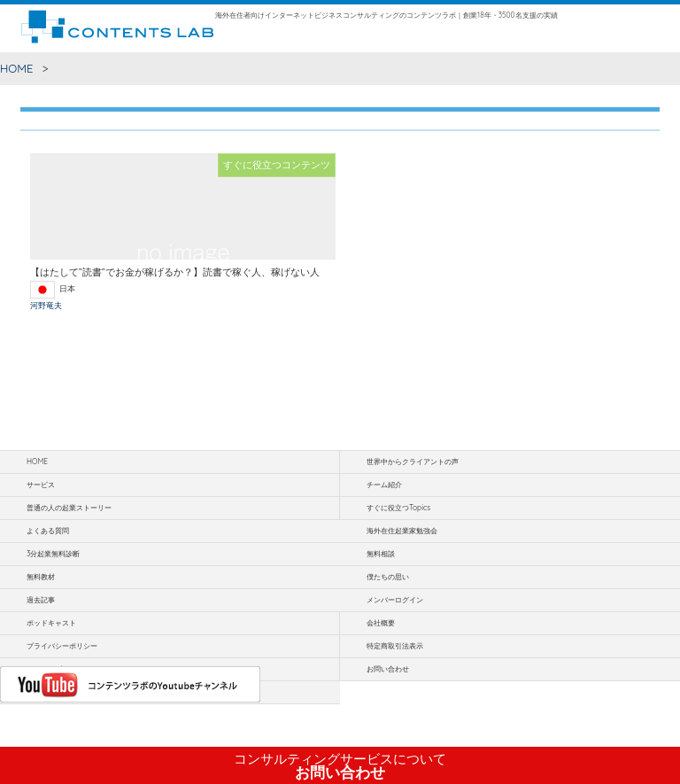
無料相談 (381, 554)
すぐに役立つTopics (398, 508)
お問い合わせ (340, 766)
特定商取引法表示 (395, 646)
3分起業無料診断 (53, 554)
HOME (17, 68)
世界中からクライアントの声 (413, 462)
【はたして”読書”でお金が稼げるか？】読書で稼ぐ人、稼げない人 (175, 272)
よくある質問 (48, 531)
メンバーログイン (395, 600)
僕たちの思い (388, 577)
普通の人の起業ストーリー (69, 508)
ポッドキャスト (51, 623)
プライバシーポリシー (62, 646)
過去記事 (41, 600)
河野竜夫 (46, 305)
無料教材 (41, 577)
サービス (41, 485)
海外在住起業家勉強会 (402, 531)
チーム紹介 (384, 485)
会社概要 (381, 623)
